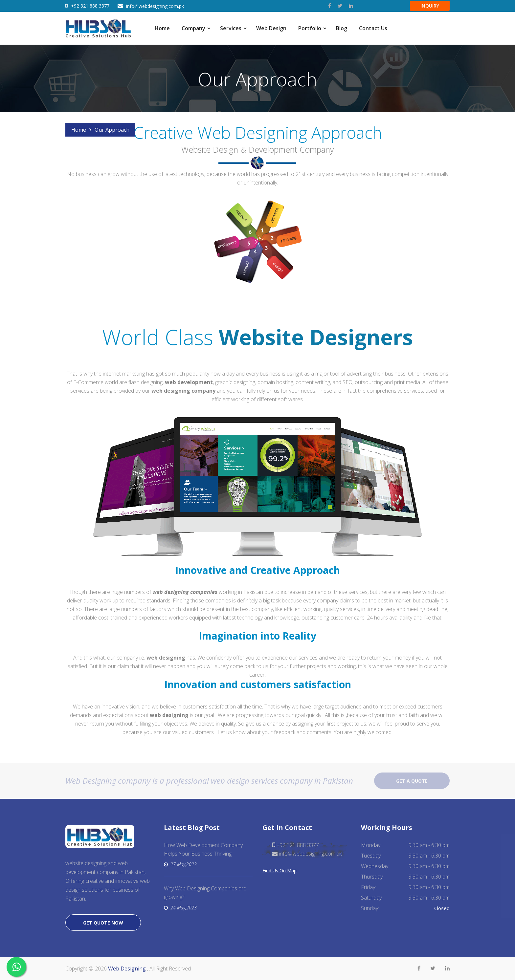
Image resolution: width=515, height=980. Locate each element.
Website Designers (316, 337)
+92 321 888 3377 (90, 6)
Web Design (271, 28)
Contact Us (373, 28)
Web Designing (128, 969)
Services (231, 28)
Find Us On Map (280, 871)
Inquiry (430, 6)
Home (162, 28)
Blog (342, 28)
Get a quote (412, 781)
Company (193, 28)
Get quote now (103, 923)
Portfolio (310, 28)
